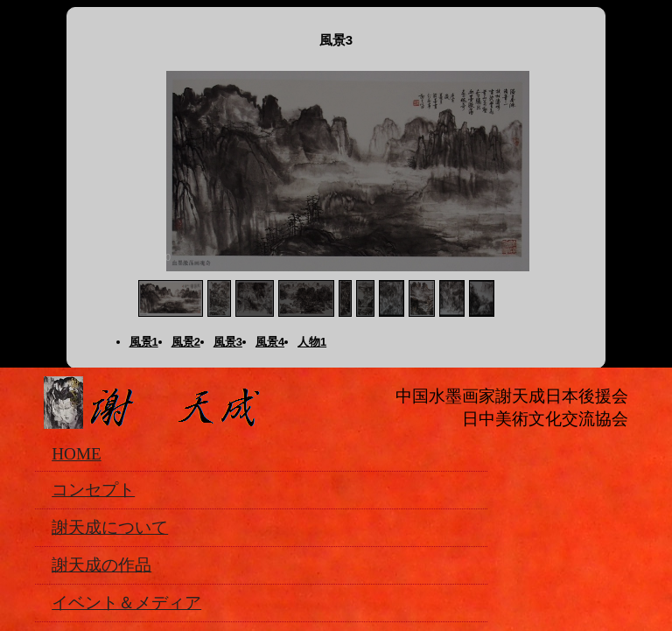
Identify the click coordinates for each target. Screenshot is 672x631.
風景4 (270, 342)
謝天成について (110, 527)
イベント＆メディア (126, 603)
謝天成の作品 (101, 565)
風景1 (144, 342)
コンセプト (93, 490)
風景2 (186, 342)
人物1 (312, 342)
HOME (77, 454)
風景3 (228, 342)
